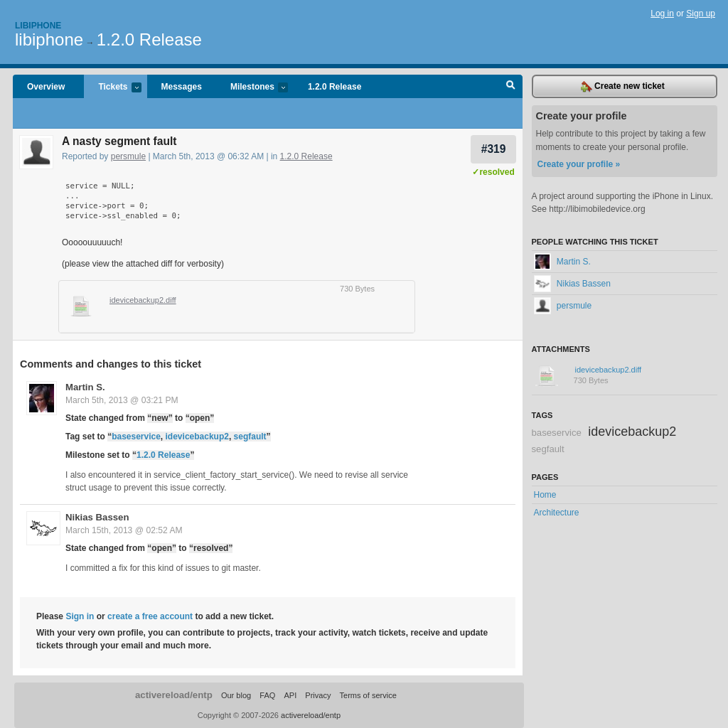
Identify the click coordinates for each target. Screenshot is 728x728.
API (290, 695)
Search (511, 87)
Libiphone (38, 26)
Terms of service (368, 695)
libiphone (49, 39)
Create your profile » (579, 164)
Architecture (557, 513)
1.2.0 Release (149, 39)
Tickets (112, 88)
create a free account (150, 616)
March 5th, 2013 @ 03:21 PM (122, 400)
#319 (494, 149)
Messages (182, 87)
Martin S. (85, 387)
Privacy (318, 695)
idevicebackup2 (197, 437)
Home (545, 495)
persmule (128, 156)
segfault (250, 437)
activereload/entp (174, 695)
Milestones (252, 88)
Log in (662, 14)
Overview (46, 87)
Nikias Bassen (97, 517)
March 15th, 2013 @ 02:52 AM (124, 530)
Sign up (701, 14)
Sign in (80, 616)
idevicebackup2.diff (143, 300)
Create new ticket (623, 87)
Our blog (236, 695)
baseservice (136, 437)
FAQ (267, 695)
